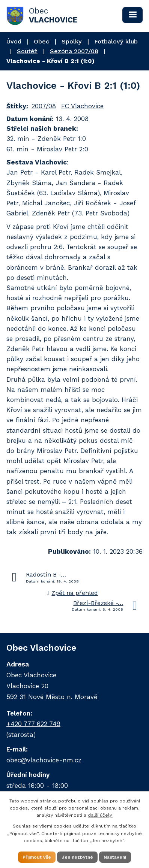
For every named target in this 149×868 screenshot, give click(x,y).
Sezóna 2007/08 (74, 51)
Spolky (72, 41)
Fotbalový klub (116, 41)
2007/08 (44, 106)
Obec (41, 41)
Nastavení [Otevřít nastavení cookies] (115, 857)
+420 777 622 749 (33, 724)
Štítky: (17, 106)
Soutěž (27, 51)
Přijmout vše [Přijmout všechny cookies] (37, 857)
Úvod (14, 41)
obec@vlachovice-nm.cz (44, 760)
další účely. (100, 815)
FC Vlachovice (82, 106)
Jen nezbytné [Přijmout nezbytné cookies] (77, 857)
